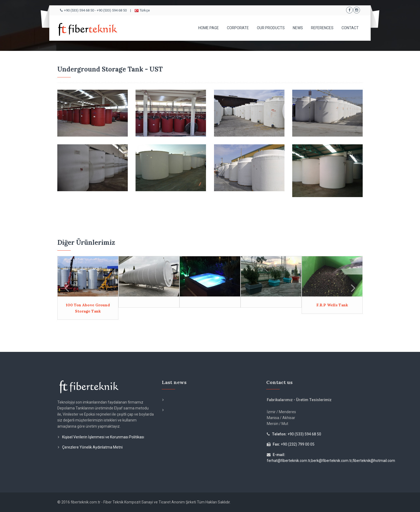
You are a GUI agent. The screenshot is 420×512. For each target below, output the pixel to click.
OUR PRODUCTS (271, 28)
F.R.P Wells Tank (332, 305)
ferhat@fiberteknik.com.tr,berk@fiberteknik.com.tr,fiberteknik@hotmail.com (331, 461)
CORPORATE (238, 28)
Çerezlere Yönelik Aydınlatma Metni (92, 447)
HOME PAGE (209, 28)
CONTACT (350, 28)
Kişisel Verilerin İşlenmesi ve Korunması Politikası (103, 437)
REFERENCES (322, 28)
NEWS (298, 28)
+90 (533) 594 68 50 (79, 10)
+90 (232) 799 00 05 (298, 444)
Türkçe (142, 10)
